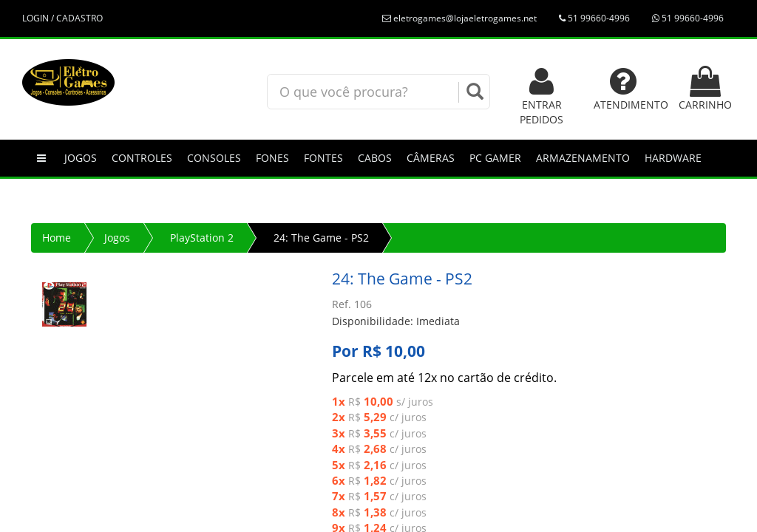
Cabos (375, 158)
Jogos (81, 158)
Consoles (214, 158)
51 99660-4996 (594, 18)
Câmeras (431, 158)
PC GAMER (495, 158)
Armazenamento (583, 158)
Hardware (673, 158)
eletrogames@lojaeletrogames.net (459, 18)
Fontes (323, 158)
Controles (142, 158)
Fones (272, 158)
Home (57, 238)
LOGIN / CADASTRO (62, 18)
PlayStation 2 (202, 238)
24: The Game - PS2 (321, 238)
